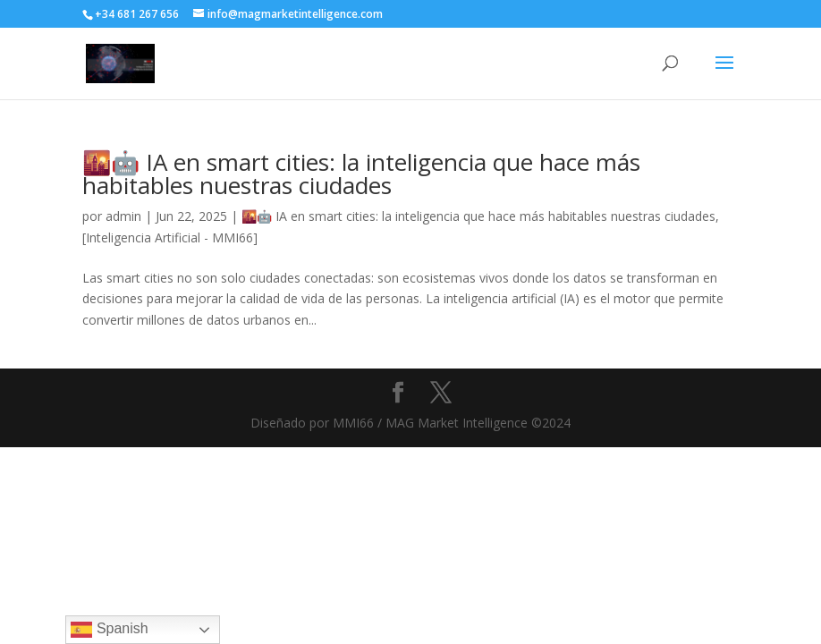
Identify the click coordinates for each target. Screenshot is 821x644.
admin (123, 216)
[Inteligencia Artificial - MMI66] (170, 237)
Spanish (109, 630)
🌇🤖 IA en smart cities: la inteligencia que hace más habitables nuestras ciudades (361, 174)
